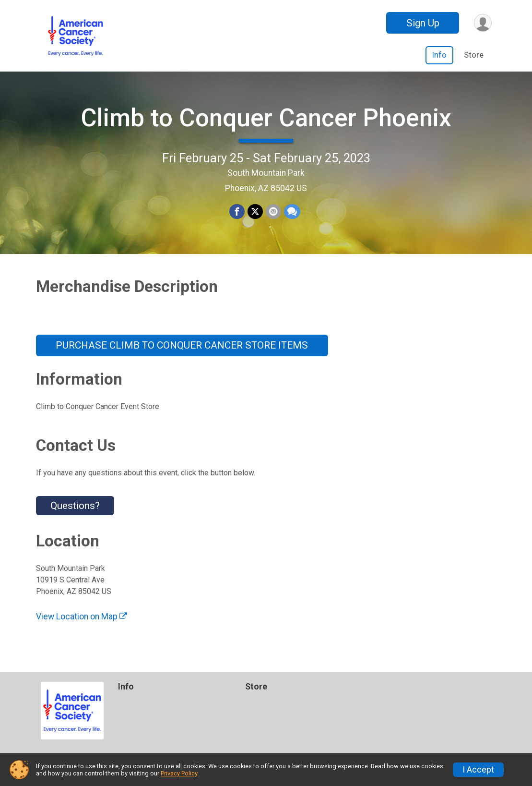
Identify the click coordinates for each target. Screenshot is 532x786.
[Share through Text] (292, 212)
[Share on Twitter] (255, 212)
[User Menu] (483, 23)
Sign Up (423, 23)
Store (474, 55)
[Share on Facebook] (237, 212)
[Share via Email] (273, 212)
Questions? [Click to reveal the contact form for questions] (75, 506)
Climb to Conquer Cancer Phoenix (266, 118)
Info (439, 55)
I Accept (478, 770)
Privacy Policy (179, 773)
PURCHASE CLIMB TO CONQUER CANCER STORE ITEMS (182, 345)
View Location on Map (82, 617)
